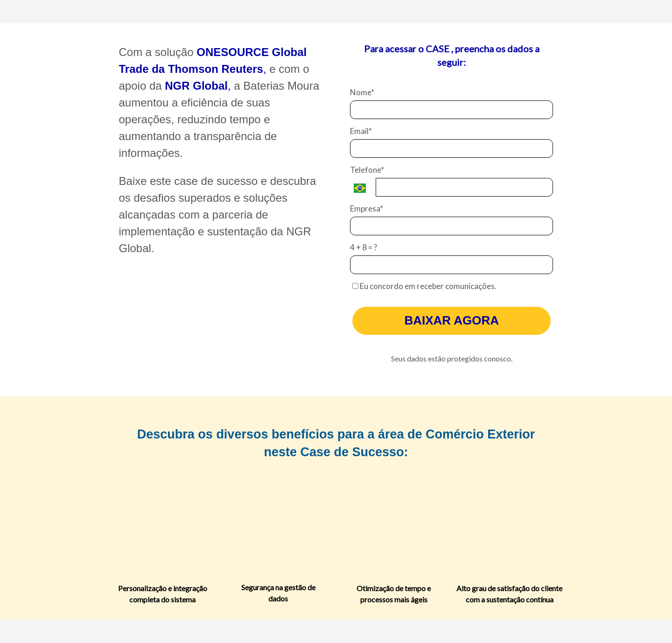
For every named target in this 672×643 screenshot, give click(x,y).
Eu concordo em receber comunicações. (424, 286)
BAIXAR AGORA (451, 320)
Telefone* (367, 170)
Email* (361, 131)
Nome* (362, 92)
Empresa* (367, 208)
